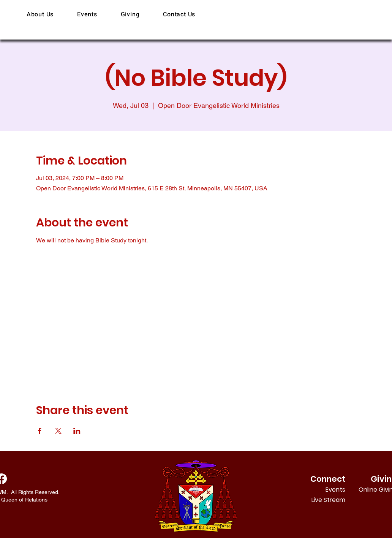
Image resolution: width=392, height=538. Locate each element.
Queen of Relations (24, 500)
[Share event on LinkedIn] (77, 431)
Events (335, 490)
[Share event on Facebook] (40, 431)
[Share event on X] (58, 431)
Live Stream (328, 500)
